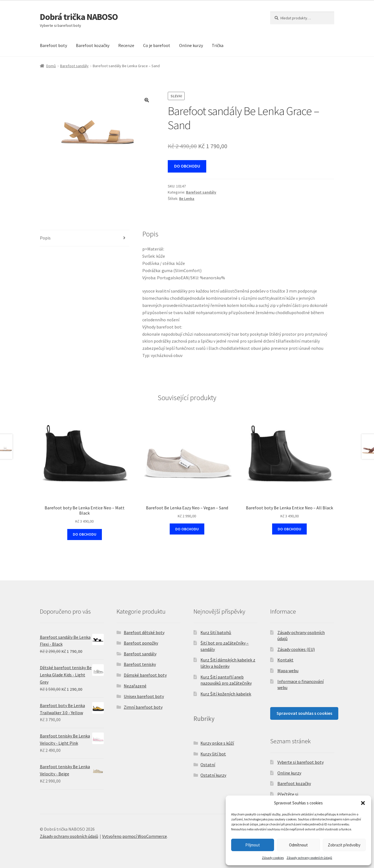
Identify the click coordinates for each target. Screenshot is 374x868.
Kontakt (285, 660)
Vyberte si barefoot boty (301, 762)
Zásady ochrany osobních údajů (309, 858)
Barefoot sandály (74, 66)
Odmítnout (298, 845)
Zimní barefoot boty (143, 707)
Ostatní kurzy (213, 775)
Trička (218, 45)
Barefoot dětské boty (144, 632)
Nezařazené (135, 686)
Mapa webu (288, 671)
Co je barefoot (157, 45)
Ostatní (208, 765)
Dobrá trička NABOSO (79, 17)
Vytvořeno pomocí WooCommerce (135, 836)
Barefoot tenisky (140, 664)
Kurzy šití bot (213, 754)
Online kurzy (191, 45)
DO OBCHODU (187, 166)
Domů (51, 66)
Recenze (126, 45)
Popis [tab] (45, 238)
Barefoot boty (53, 45)
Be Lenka (187, 199)
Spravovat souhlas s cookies (304, 713)
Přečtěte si (288, 794)
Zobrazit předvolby (344, 845)
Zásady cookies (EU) (296, 649)
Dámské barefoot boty (145, 675)
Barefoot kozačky (93, 45)
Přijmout (253, 845)
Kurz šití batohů (216, 632)
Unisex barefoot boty (144, 696)
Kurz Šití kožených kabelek (226, 694)
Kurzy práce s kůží (217, 743)
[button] (363, 803)
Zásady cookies (273, 858)
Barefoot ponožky (141, 643)
